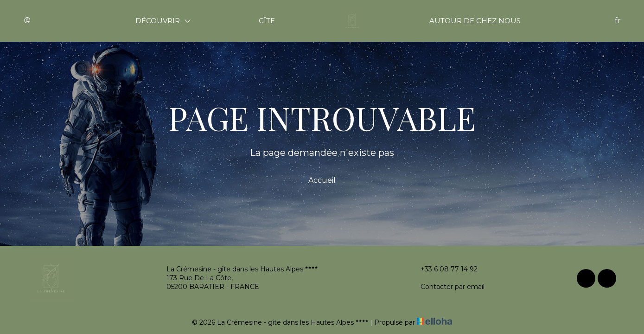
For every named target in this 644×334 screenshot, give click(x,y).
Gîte (267, 21)
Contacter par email (447, 287)
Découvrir (163, 21)
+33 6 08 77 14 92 (444, 269)
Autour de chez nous (475, 21)
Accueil (322, 180)
